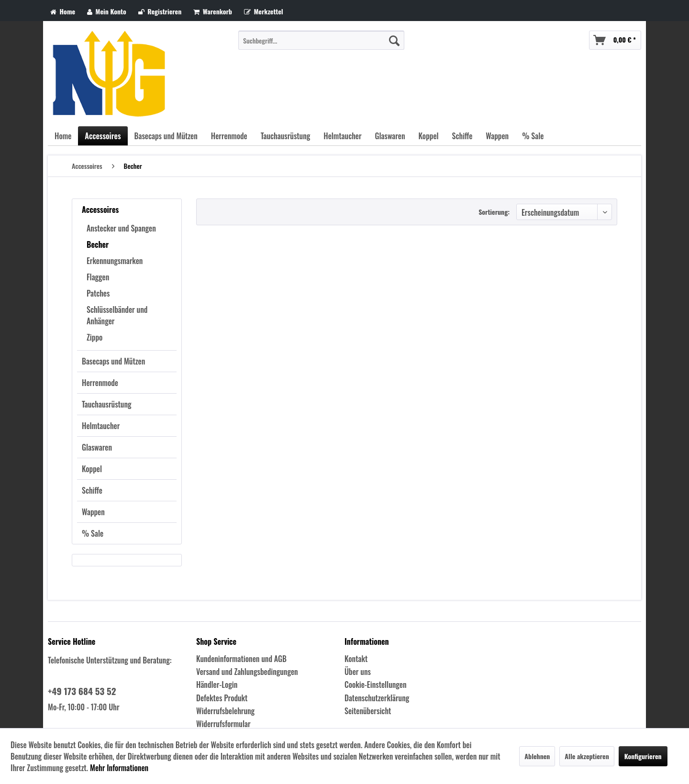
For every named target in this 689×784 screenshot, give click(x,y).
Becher (98, 244)
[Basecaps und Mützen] (166, 136)
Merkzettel (264, 11)
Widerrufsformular (223, 724)
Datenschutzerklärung (377, 698)
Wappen (93, 512)
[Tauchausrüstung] (286, 136)
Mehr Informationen (119, 768)
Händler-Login (217, 685)
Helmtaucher (101, 426)
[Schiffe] (462, 136)
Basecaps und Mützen (113, 361)
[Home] (63, 136)
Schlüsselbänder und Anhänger (117, 315)
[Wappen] (497, 136)
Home (63, 11)
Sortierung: (494, 212)
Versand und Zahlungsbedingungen (247, 672)
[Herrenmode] (229, 136)
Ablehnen (537, 756)
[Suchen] (394, 40)
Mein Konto (107, 11)
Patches (98, 293)
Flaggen (98, 277)
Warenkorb (213, 11)
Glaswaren (97, 447)
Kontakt (356, 659)
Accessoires (100, 210)
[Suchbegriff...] (321, 40)
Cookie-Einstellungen (376, 685)
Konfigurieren (643, 756)
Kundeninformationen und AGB (241, 659)
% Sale (93, 533)
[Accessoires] (103, 136)
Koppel (92, 469)
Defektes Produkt (222, 698)
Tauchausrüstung (107, 404)
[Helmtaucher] (342, 136)
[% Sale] (533, 136)
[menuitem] (321, 40)
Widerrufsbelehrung (225, 711)
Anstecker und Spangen (121, 228)
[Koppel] (429, 136)
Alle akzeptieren (587, 756)
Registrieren (160, 11)
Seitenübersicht (368, 711)
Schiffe (92, 490)
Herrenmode (100, 383)
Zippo (94, 337)
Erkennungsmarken (115, 261)
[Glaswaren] (390, 136)
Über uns (358, 672)
